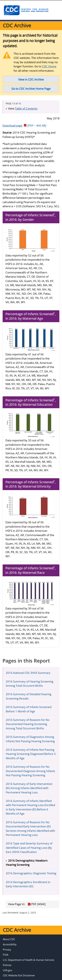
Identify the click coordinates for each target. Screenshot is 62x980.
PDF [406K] (37, 904)
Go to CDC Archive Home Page (31, 89)
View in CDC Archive (31, 79)
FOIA (6, 955)
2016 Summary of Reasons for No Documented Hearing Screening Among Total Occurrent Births (28, 724)
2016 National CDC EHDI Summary (28, 673)
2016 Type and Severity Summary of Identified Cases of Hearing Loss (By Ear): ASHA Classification (29, 848)
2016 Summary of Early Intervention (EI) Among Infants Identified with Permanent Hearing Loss (29, 788)
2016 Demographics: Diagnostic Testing (31, 873)
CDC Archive (17, 25)
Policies (7, 965)
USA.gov (8, 970)
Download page (24, 125)
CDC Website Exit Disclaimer (19, 975)
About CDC (9, 939)
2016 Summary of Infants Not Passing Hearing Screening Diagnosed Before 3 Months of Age (31, 754)
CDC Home (49, 66)
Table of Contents (26, 108)
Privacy (7, 949)
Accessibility (10, 944)
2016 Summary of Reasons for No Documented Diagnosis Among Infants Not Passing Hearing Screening (30, 771)
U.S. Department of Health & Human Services (29, 960)
